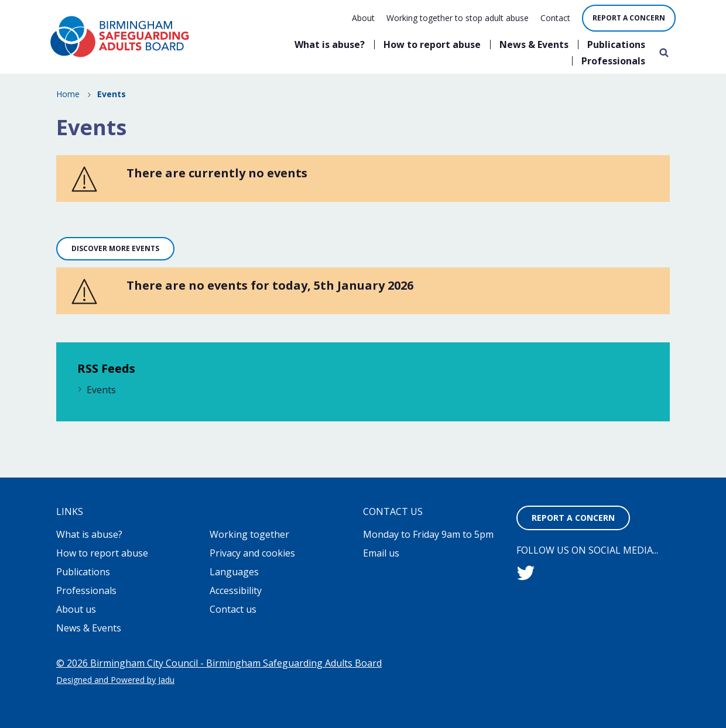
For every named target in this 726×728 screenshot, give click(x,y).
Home (68, 94)
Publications (616, 44)
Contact (555, 18)
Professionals (613, 61)
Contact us (233, 609)
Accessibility (236, 590)
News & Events (534, 44)
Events (101, 390)
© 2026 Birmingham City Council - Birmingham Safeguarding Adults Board (219, 663)
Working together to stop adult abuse (458, 18)
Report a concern (629, 18)
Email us (381, 553)
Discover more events (115, 248)
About (363, 18)
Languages (234, 572)
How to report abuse (432, 44)
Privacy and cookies (252, 553)
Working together (249, 534)
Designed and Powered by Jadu (115, 680)
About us (76, 609)
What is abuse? (330, 44)
